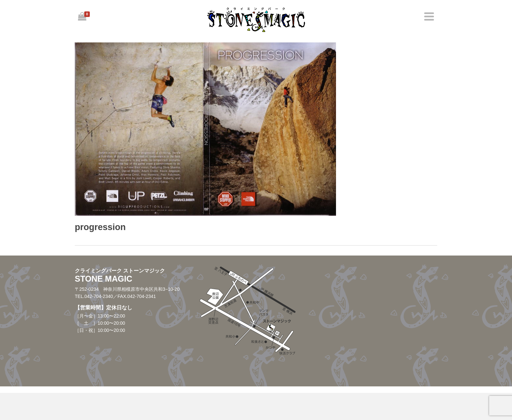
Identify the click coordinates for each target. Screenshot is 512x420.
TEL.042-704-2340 (94, 296)
